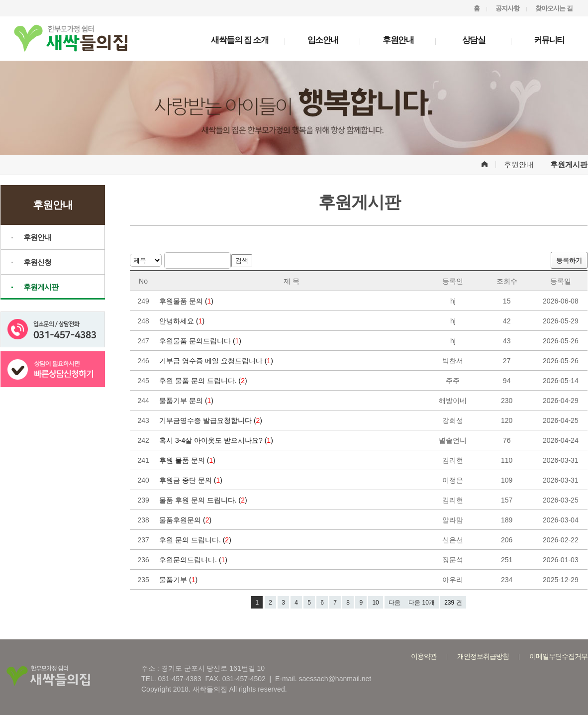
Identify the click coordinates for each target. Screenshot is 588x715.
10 (375, 603)
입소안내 (323, 40)
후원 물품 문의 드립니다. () (204, 381)
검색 (242, 260)
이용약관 (424, 656)
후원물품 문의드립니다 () (201, 341)
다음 (394, 603)
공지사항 (507, 8)
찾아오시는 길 (554, 8)
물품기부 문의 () (187, 401)
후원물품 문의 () (187, 301)
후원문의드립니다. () (194, 560)
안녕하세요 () (183, 321)
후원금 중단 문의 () (192, 480)
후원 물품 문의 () (188, 460)
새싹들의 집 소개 (240, 40)
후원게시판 (41, 287)
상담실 (474, 40)
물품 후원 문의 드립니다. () (204, 500)
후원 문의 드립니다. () (196, 540)
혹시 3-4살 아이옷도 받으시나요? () (217, 440)
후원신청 (37, 262)
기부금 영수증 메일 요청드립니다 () (217, 361)
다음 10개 (422, 603)
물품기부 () (179, 580)
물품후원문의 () (186, 520)
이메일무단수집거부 (558, 656)
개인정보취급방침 (483, 656)
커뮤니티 (549, 40)
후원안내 (398, 40)
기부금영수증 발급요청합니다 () (212, 420)
